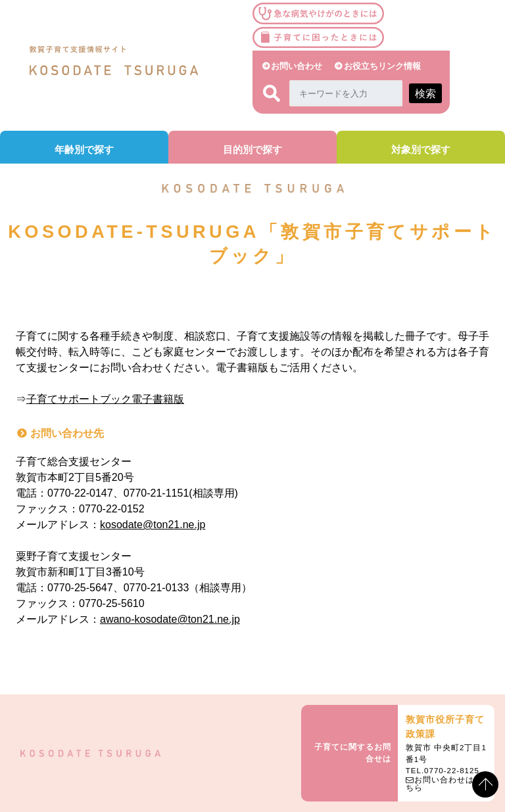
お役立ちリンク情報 (382, 66)
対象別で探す (421, 149)
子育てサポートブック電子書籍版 (105, 399)
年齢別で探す (84, 149)
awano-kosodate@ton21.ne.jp (170, 619)
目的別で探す (252, 149)
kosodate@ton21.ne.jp (153, 525)
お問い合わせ (297, 66)
